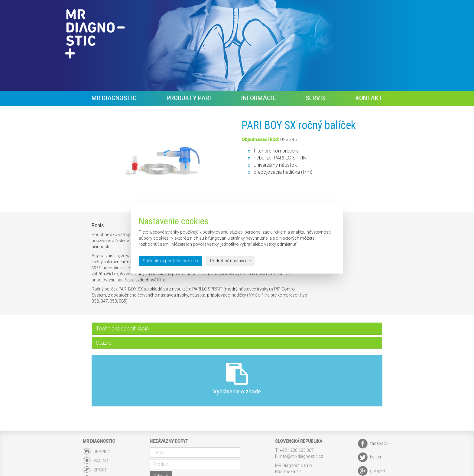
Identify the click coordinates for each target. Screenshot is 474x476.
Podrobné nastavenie (230, 261)
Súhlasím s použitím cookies (170, 261)
